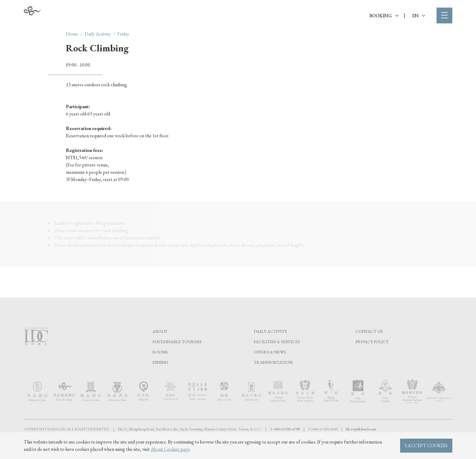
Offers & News (270, 365)
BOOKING (384, 16)
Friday (123, 34)
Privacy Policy (372, 354)
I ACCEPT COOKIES (426, 445)
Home (72, 34)
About (160, 344)
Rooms (160, 365)
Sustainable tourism (177, 354)
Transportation (273, 375)
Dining (160, 375)
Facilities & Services (277, 354)
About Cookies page (170, 449)
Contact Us (369, 344)
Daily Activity (98, 34)
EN (418, 16)
